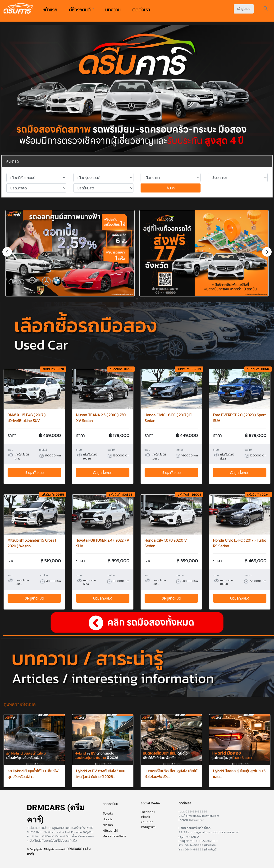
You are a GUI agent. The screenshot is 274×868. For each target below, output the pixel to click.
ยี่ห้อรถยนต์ (81, 10)
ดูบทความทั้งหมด (20, 704)
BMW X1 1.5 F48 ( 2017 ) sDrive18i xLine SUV (27, 418)
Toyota (108, 814)
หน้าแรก (50, 10)
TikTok (145, 817)
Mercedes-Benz (114, 836)
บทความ (113, 10)
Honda (108, 819)
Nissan (108, 825)
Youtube (147, 822)
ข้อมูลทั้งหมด (34, 473)
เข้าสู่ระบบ (244, 9)
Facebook (148, 812)
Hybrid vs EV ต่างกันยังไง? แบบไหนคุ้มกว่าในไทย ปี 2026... (101, 774)
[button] (267, 252)
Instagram (148, 827)
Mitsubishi (110, 831)
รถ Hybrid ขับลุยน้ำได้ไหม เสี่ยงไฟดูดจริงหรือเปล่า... (33, 774)
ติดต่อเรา (141, 10)
